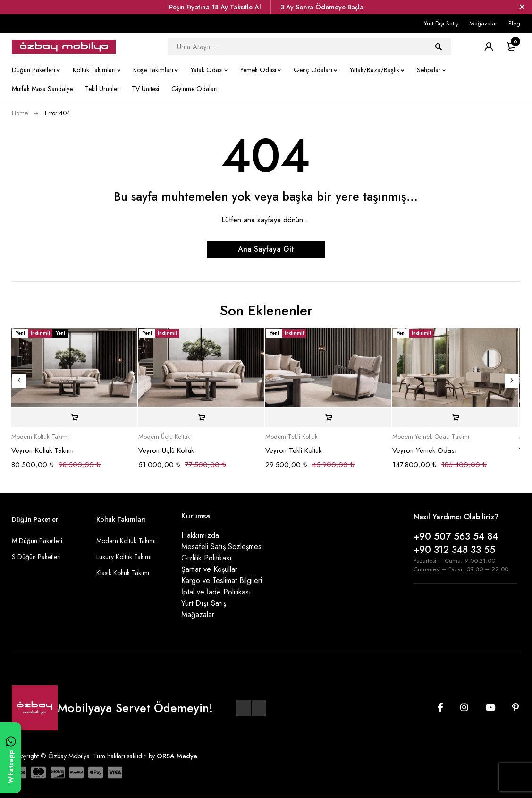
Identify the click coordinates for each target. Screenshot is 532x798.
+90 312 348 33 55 (454, 550)
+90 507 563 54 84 (456, 537)
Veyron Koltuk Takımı (42, 450)
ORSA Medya (177, 756)
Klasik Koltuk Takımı (123, 573)
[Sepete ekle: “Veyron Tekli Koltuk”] (328, 417)
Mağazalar (483, 23)
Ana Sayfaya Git (266, 249)
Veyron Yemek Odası (424, 450)
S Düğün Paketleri (36, 557)
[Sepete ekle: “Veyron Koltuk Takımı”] (74, 417)
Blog (514, 23)
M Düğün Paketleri (37, 541)
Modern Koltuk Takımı (40, 437)
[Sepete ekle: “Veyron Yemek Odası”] (455, 417)
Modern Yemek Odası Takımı (431, 437)
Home (20, 113)
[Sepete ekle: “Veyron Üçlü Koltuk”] (201, 417)
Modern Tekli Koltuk (291, 437)
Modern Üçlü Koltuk (164, 437)
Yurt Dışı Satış (441, 23)
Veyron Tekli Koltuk (293, 450)
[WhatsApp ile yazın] (11, 758)
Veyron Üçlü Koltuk (166, 450)
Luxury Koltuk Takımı (124, 557)
